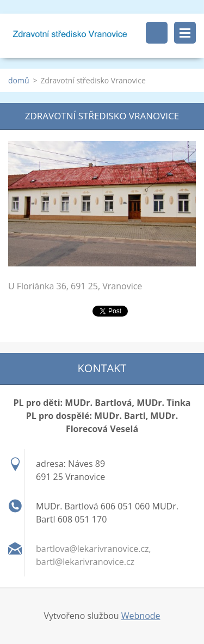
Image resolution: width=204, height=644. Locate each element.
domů (19, 80)
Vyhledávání (157, 33)
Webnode (141, 616)
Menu (185, 33)
